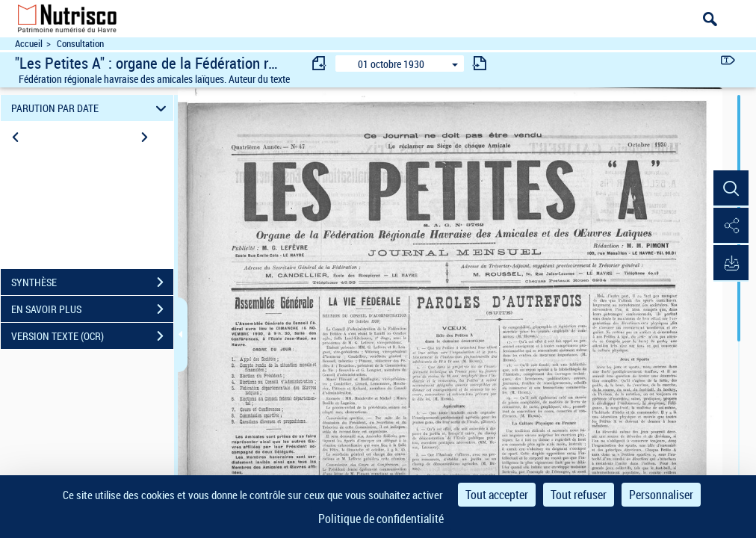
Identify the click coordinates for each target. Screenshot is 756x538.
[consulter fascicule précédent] (320, 63)
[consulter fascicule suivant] (480, 63)
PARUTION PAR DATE (91, 108)
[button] (730, 189)
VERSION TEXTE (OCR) (92, 336)
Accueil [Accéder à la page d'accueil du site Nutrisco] (29, 44)
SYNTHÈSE (92, 282)
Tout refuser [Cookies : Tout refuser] (579, 495)
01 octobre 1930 (391, 64)
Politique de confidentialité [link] (381, 519)
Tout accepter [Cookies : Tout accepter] (497, 495)
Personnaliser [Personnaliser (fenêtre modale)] (661, 495)
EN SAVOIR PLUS (92, 309)
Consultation (80, 44)
